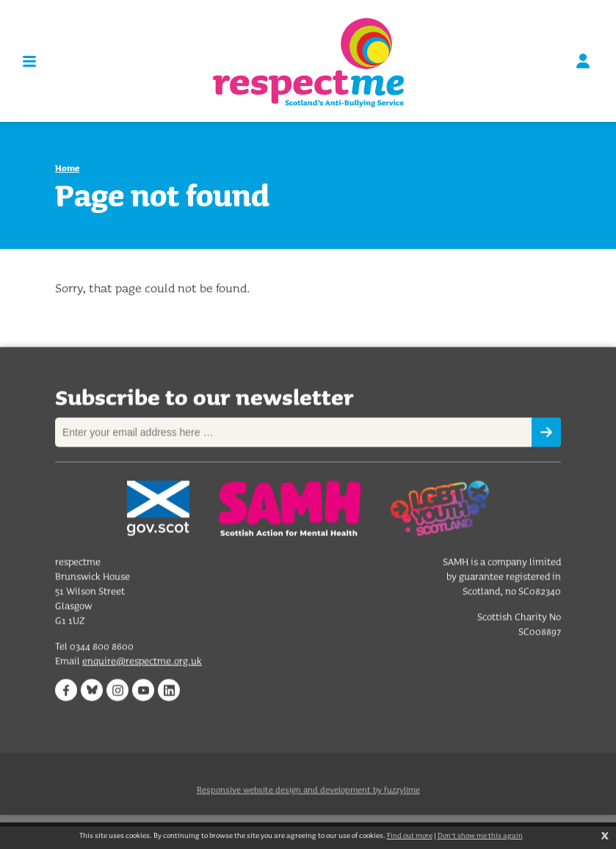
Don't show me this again (480, 835)
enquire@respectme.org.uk (142, 662)
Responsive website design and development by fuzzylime (308, 796)
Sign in (583, 61)
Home (67, 168)
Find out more (410, 835)
